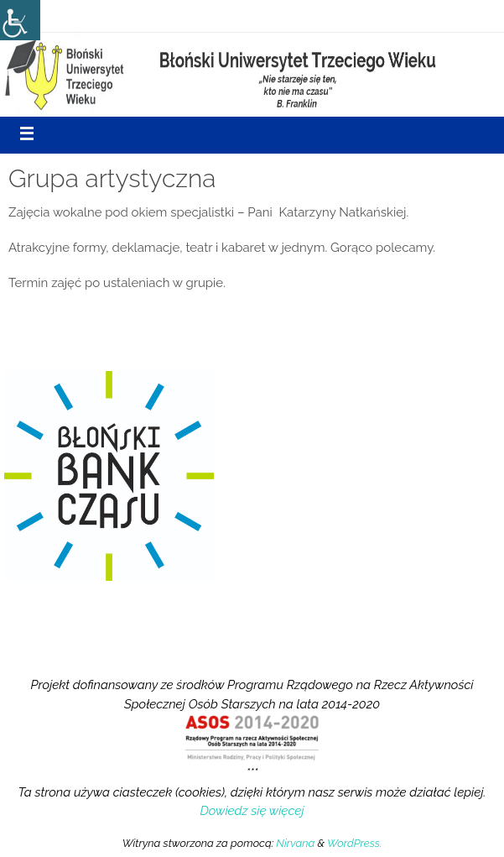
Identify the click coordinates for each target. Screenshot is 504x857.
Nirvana (295, 843)
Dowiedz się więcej (252, 811)
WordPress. (354, 843)
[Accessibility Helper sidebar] (20, 20)
